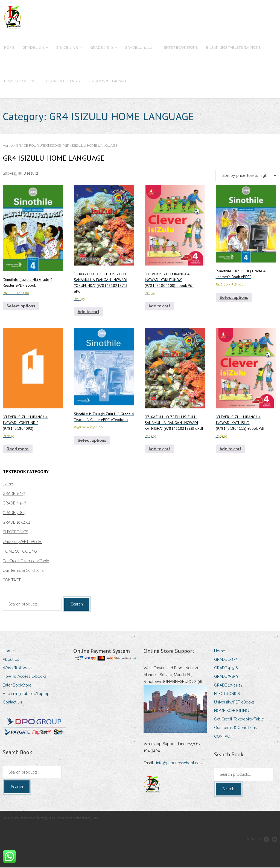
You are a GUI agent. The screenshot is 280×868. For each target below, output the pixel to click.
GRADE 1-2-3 (14, 494)
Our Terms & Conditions (23, 571)
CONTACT (12, 581)
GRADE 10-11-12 (17, 523)
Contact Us (12, 703)
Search (77, 605)
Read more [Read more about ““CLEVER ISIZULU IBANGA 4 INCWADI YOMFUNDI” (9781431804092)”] (18, 449)
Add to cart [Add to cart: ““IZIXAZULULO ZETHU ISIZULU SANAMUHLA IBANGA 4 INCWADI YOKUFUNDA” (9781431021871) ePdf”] (88, 312)
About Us (11, 660)
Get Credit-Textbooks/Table (26, 561)
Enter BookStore (17, 686)
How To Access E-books (25, 677)
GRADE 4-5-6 (14, 504)
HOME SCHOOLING (20, 552)
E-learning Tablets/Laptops (27, 694)
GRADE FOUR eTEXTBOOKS (39, 146)
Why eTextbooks (18, 668)
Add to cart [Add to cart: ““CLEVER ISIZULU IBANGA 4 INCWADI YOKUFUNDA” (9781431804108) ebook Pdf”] (159, 307)
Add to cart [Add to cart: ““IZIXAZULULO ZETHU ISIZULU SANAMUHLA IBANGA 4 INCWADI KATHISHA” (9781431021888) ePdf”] (159, 449)
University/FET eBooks (22, 542)
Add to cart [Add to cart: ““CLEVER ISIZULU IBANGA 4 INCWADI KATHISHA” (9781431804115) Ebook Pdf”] (230, 449)
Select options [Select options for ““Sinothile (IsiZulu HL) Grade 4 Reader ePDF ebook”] (21, 307)
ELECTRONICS (15, 533)
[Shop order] (246, 176)
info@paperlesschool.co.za (180, 763)
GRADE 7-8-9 (14, 513)
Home (8, 146)
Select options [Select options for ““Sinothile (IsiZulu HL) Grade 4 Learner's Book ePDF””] (234, 298)
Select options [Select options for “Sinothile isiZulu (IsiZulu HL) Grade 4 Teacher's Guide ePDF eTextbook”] (92, 441)
